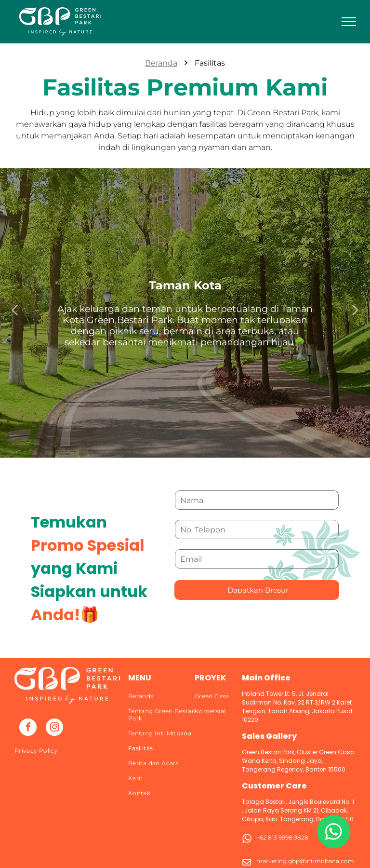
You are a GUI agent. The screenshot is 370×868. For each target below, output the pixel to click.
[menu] (349, 22)
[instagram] (54, 728)
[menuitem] (68, 751)
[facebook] (28, 728)
